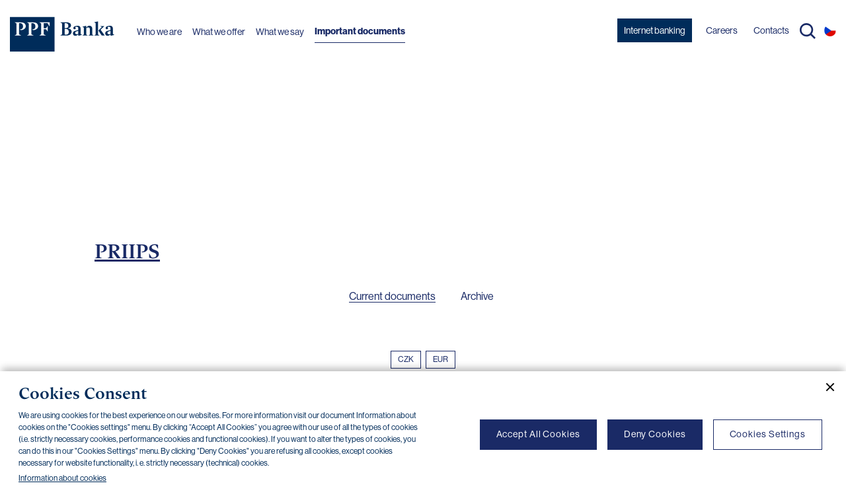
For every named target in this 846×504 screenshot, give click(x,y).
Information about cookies (62, 478)
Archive (477, 296)
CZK (406, 359)
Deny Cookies (655, 434)
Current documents (392, 296)
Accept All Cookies (538, 434)
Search (808, 31)
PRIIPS (127, 251)
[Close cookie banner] (825, 387)
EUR (441, 359)
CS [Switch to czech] (830, 30)
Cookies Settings (768, 434)
